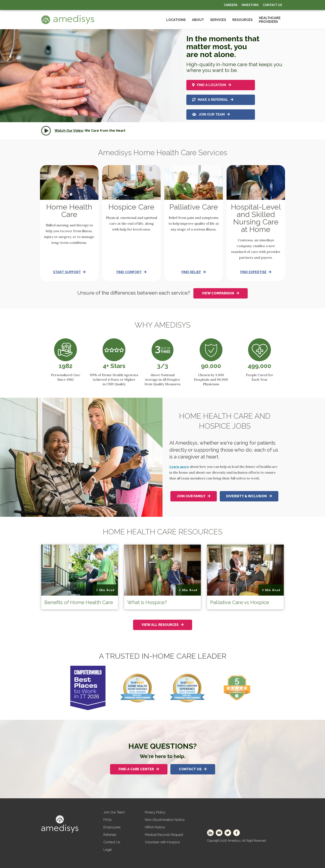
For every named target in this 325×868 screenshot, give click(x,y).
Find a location (212, 84)
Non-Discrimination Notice (165, 820)
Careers (231, 5)
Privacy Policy (155, 812)
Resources (243, 20)
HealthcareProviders (270, 20)
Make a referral (213, 99)
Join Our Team (211, 115)
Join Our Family (194, 496)
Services (218, 20)
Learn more (179, 467)
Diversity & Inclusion (249, 496)
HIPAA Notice (155, 827)
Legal (108, 850)
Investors (250, 5)
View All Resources (163, 625)
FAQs (108, 820)
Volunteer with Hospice (162, 842)
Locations (176, 20)
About (198, 20)
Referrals (110, 835)
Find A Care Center (139, 769)
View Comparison (221, 293)
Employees (112, 827)
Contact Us (272, 5)
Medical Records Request (164, 835)
